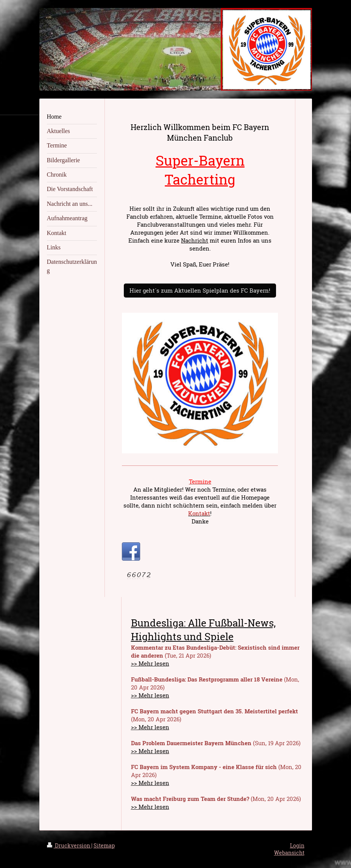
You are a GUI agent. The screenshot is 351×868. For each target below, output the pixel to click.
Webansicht (289, 853)
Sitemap (104, 845)
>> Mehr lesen (150, 663)
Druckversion (69, 845)
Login (297, 845)
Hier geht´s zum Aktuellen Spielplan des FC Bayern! (200, 290)
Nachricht (195, 240)
